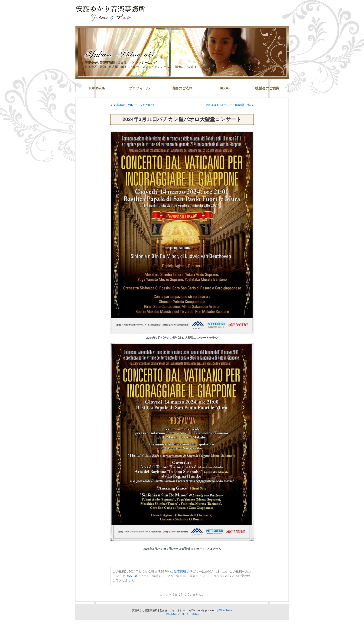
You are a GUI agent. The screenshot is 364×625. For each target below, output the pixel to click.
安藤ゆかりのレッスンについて (134, 105)
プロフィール (139, 88)
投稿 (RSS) (171, 614)
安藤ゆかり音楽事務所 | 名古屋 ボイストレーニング (121, 63)
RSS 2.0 (131, 576)
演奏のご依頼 (182, 88)
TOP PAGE (97, 88)
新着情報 (180, 572)
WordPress (226, 610)
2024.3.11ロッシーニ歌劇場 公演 (229, 105)
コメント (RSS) (191, 614)
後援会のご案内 (267, 88)
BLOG (225, 88)
